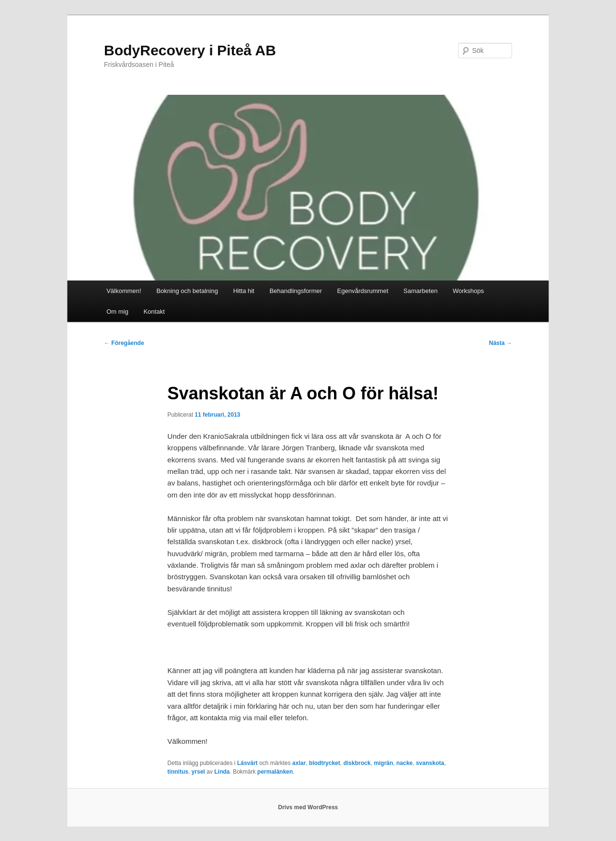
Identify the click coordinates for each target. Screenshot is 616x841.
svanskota (430, 763)
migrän (384, 763)
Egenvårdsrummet (363, 291)
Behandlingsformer (296, 291)
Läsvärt (248, 763)
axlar (299, 763)
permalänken (275, 772)
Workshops (468, 291)
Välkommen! (124, 291)
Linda (222, 772)
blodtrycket (325, 763)
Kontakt (154, 312)
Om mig (117, 312)
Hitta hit (244, 291)
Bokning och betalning (187, 291)
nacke (404, 763)
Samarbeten (420, 291)
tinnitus (178, 772)
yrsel (198, 772)
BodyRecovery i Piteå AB (190, 50)
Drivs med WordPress (308, 807)
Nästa (500, 343)
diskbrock (357, 763)
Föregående (124, 343)
